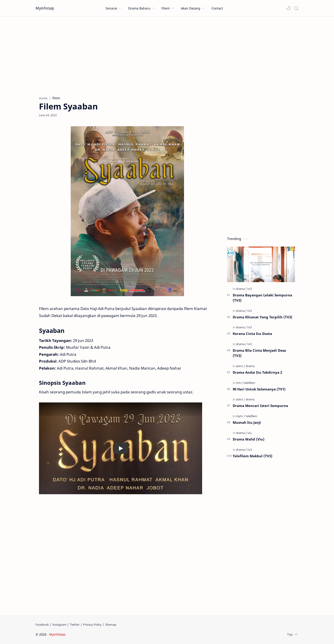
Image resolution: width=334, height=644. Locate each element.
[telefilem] (249, 383)
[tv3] (250, 289)
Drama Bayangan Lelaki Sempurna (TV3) (262, 298)
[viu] (249, 433)
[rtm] (239, 383)
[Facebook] (42, 625)
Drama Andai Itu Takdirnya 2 (257, 372)
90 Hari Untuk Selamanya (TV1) (259, 389)
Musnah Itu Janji (247, 422)
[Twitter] (75, 625)
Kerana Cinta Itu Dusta (252, 334)
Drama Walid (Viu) (249, 439)
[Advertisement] (167, 55)
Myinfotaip (45, 8)
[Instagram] (59, 625)
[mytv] (240, 416)
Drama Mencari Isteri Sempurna (260, 406)
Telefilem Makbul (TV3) (253, 456)
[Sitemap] (111, 625)
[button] (288, 8)
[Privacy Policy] (92, 625)
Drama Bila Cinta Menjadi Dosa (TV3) (259, 353)
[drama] (241, 289)
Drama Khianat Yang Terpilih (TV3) (263, 317)
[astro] (240, 366)
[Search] (296, 8)
